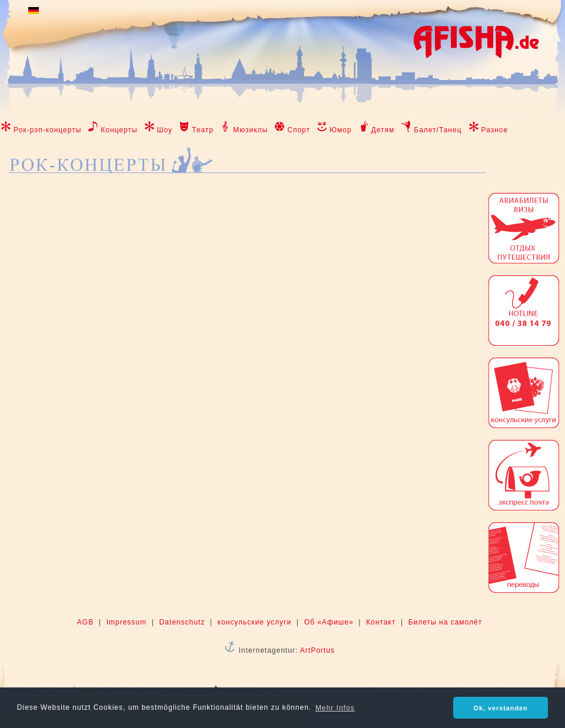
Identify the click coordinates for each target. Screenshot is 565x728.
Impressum (127, 622)
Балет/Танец (438, 130)
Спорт (299, 130)
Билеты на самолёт (445, 622)
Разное (495, 130)
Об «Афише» (329, 622)
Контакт (381, 622)
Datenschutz (182, 622)
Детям (383, 130)
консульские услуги (255, 622)
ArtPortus (318, 650)
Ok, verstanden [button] (501, 708)
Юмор (341, 130)
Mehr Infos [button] (335, 708)
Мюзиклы (250, 130)
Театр (203, 130)
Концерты (119, 130)
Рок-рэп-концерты (47, 130)
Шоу (165, 130)
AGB (85, 622)
